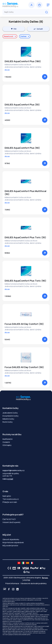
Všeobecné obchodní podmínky (34, 583)
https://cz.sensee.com (9, 608)
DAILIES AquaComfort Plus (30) (22, 105)
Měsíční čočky (8, 419)
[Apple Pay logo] (42, 568)
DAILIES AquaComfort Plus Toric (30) (25, 237)
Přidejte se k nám (10, 502)
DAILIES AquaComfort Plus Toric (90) (25, 281)
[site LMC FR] (32, 563)
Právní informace (12, 583)
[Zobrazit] (45, 77)
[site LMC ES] (28, 563)
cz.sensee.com (44, 616)
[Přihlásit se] (32, 5)
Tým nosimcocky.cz (11, 499)
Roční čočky (8, 422)
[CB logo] (14, 568)
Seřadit (40, 29)
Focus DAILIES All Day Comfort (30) (24, 324)
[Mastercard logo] (18, 568)
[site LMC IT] (23, 563)
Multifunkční (7, 439)
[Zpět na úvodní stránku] (14, 5)
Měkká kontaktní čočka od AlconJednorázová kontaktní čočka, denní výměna (23, 66)
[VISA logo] (25, 568)
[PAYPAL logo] (34, 568)
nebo (8, 479)
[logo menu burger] (48, 5)
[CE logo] (9, 568)
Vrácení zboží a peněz (11, 522)
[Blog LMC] (5, 589)
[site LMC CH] (19, 563)
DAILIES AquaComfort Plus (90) (22, 148)
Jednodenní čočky (10, 413)
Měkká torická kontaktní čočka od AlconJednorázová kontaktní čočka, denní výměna (23, 242)
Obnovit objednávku (11, 539)
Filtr (15, 29)
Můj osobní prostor (10, 545)
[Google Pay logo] (26, 572)
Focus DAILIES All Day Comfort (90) (24, 367)
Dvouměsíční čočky (10, 416)
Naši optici (7, 496)
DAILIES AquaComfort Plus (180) (23, 61)
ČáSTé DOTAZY (9, 519)
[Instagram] (13, 589)
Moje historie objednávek (13, 542)
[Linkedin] (17, 589)
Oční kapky (7, 445)
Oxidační (6, 442)
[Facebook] (9, 589)
